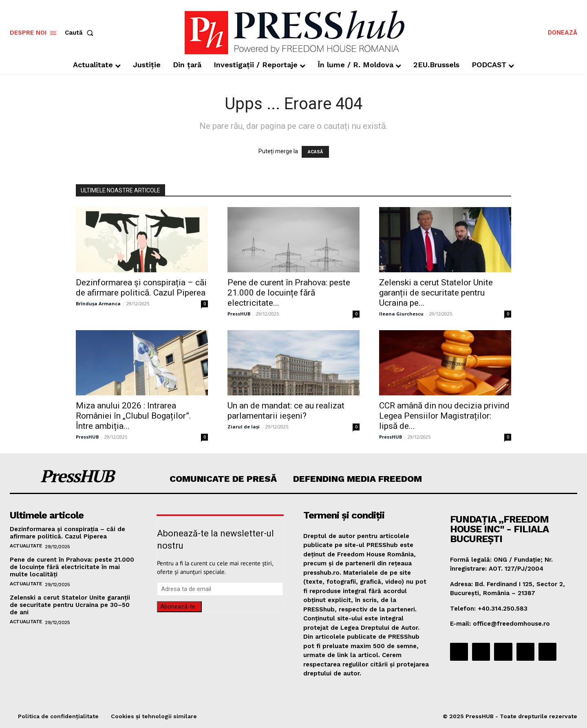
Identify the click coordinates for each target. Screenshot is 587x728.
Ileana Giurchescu (401, 314)
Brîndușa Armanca (98, 303)
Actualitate (26, 546)
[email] (220, 589)
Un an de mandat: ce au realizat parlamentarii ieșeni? (286, 411)
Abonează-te (178, 607)
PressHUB (239, 314)
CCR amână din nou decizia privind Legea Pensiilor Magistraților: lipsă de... (444, 416)
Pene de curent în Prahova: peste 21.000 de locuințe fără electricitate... (289, 293)
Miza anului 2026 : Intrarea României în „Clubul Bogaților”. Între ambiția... (134, 416)
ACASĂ (315, 152)
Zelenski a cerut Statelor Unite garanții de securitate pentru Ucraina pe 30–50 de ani (70, 605)
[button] (81, 33)
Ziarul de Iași (244, 427)
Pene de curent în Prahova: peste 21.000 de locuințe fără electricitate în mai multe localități (72, 567)
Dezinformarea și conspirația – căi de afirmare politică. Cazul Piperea (141, 288)
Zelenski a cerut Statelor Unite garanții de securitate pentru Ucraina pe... (436, 293)
